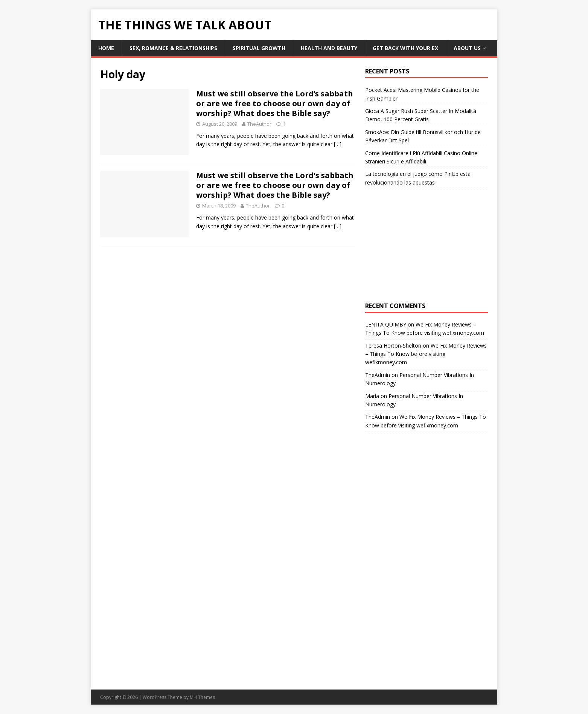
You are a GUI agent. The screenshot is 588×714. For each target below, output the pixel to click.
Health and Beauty (329, 48)
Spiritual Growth (259, 48)
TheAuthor (259, 124)
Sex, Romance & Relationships (173, 48)
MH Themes (202, 697)
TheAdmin (378, 375)
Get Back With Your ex (405, 48)
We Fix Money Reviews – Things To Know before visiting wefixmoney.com (426, 354)
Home (106, 48)
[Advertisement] (427, 246)
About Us (467, 48)
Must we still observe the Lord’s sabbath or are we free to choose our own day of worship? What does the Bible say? (275, 103)
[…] (338, 144)
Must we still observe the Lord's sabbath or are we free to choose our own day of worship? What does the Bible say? (275, 185)
